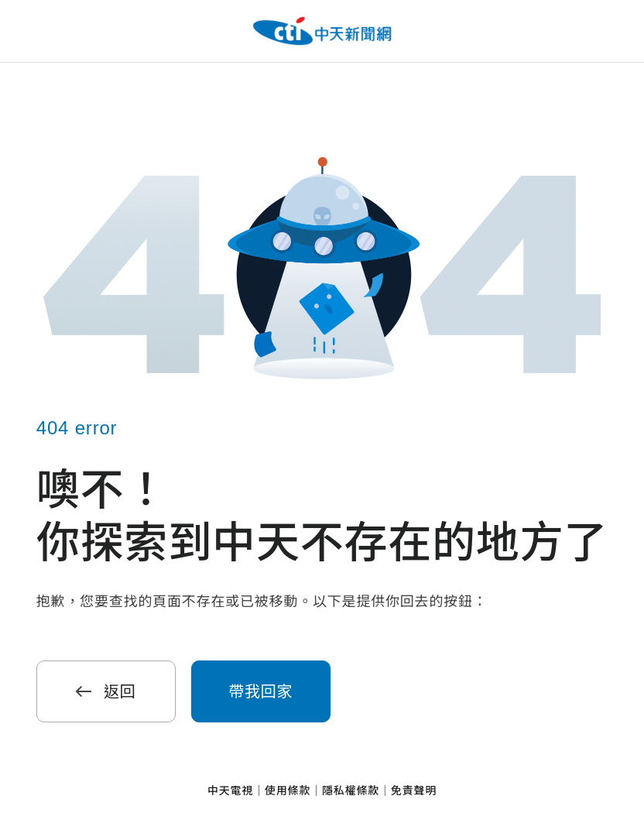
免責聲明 (414, 791)
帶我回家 (260, 691)
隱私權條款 (351, 791)
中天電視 (230, 791)
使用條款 (288, 791)
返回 (106, 691)
